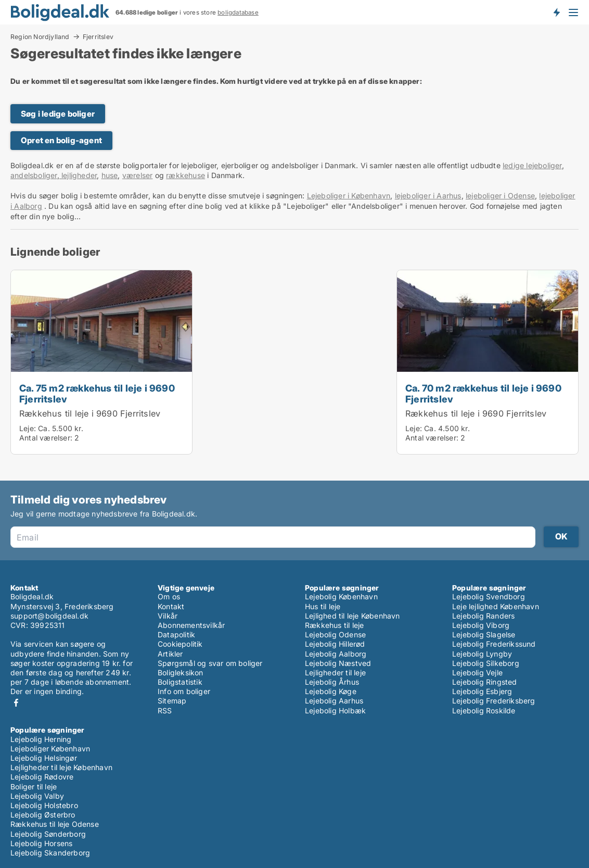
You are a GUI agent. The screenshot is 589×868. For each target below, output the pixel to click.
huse (110, 175)
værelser (138, 175)
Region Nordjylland (40, 36)
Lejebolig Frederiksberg (494, 701)
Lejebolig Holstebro (44, 805)
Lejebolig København (341, 596)
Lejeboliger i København (349, 196)
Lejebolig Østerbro (43, 815)
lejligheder (78, 175)
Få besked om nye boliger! (556, 12)
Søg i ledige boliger (58, 114)
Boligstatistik (180, 682)
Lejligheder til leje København (61, 767)
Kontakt (171, 606)
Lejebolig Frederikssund (494, 644)
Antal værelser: (46, 438)
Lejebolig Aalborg (336, 654)
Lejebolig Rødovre (42, 777)
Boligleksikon (181, 672)
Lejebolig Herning (41, 739)
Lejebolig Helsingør (44, 758)
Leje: (28, 428)
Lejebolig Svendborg (489, 596)
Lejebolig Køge (331, 691)
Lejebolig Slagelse (484, 634)
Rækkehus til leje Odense (55, 824)
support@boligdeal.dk (49, 616)
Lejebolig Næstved (338, 663)
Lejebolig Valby (37, 796)
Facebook (16, 703)
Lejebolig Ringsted (485, 682)
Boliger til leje (34, 787)
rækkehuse (185, 175)
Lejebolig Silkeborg (486, 663)
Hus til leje (323, 606)
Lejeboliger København (50, 749)
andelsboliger (34, 175)
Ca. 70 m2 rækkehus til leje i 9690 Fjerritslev (483, 393)
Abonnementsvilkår (191, 625)
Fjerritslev (98, 37)
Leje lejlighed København (496, 606)
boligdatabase (238, 12)
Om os (169, 596)
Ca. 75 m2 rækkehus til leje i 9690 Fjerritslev (97, 393)
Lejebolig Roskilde (484, 710)
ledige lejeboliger (532, 165)
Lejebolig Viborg (481, 625)
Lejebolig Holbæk (335, 710)
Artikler (170, 654)
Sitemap (172, 701)
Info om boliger (184, 691)
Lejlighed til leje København (353, 616)
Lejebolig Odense (335, 634)
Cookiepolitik (180, 644)
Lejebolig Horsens (41, 843)
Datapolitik (176, 634)
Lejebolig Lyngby (482, 654)
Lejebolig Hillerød (335, 644)
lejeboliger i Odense (500, 196)
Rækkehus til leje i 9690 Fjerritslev (90, 413)
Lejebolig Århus (332, 682)
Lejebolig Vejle (477, 672)
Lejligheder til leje (335, 672)
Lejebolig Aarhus (334, 701)
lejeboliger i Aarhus (428, 196)
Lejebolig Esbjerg (482, 691)
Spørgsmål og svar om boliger (210, 663)
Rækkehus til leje (334, 625)
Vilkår (168, 616)
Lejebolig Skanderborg (50, 853)
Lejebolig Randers (483, 616)
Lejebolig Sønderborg (48, 834)
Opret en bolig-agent (61, 140)
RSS (165, 710)
